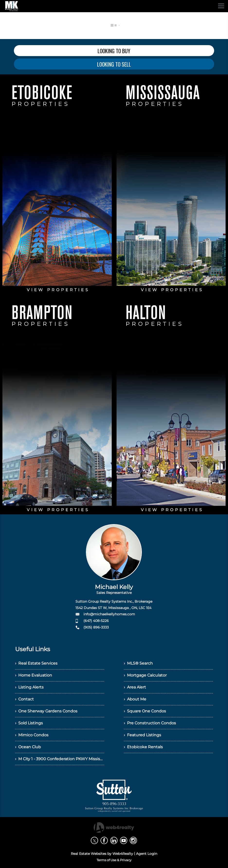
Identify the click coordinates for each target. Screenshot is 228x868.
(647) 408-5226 (96, 621)
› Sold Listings (29, 723)
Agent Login (147, 854)
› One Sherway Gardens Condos (46, 711)
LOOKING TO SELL (114, 64)
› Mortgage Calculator (145, 675)
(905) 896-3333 (96, 627)
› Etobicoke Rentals (143, 747)
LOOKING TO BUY (114, 51)
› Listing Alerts (29, 687)
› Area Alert (135, 687)
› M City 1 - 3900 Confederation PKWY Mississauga (60, 759)
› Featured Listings (142, 735)
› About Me (135, 699)
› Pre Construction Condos (150, 723)
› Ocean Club (28, 747)
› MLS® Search (138, 663)
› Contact (24, 699)
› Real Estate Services (36, 663)
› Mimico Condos (32, 735)
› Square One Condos (145, 711)
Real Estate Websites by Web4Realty (102, 854)
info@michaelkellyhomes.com (109, 614)
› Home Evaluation (34, 675)
